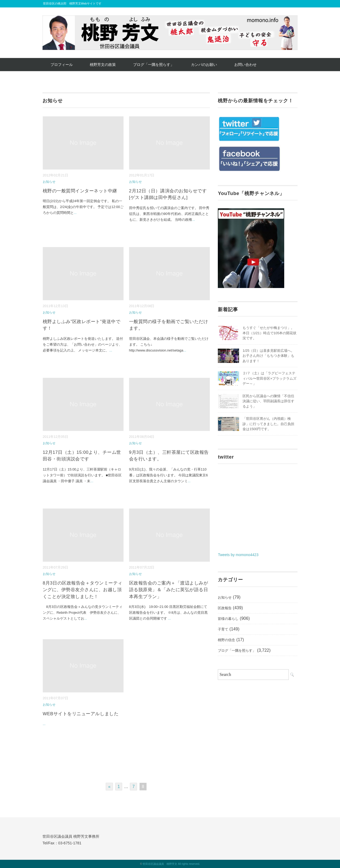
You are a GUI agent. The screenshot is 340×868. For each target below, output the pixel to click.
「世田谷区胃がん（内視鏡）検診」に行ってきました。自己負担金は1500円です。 (268, 424)
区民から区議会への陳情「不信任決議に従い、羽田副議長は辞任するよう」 (268, 401)
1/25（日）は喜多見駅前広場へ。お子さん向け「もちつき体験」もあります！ (268, 356)
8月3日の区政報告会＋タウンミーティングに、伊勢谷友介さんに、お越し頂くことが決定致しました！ (83, 590)
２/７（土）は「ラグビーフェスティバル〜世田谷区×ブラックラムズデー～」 (269, 378)
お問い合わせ (245, 65)
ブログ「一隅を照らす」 (154, 65)
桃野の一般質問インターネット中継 (80, 191)
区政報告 (225, 608)
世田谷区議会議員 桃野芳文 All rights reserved (171, 864)
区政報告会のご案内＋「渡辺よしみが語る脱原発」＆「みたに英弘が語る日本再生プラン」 (169, 590)
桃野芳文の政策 (103, 65)
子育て (223, 629)
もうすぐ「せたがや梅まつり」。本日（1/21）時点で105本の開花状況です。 (269, 333)
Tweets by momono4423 (238, 555)
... (75, 213)
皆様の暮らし (228, 619)
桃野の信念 (226, 640)
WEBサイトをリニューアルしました (81, 714)
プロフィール (62, 65)
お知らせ (49, 182)
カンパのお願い (204, 65)
